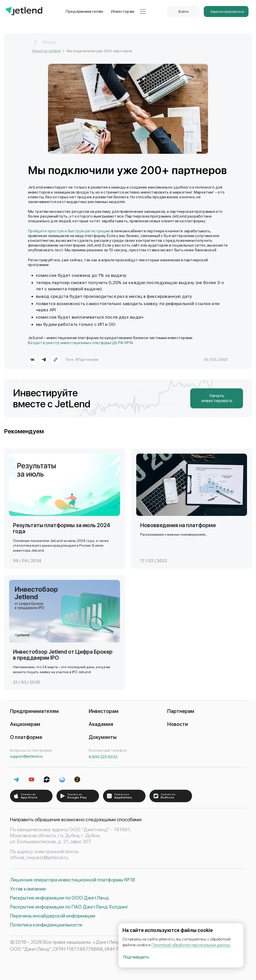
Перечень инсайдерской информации (53, 916)
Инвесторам (123, 11)
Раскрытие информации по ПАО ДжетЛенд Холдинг (69, 907)
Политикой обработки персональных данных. (191, 945)
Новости (178, 724)
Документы (103, 737)
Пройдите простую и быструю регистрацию (69, 231)
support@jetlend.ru (26, 756)
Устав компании (28, 889)
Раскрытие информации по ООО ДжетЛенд (59, 898)
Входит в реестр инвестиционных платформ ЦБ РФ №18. (81, 343)
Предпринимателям (84, 11)
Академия (101, 724)
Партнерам (181, 711)
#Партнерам (87, 360)
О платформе (26, 737)
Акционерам (25, 724)
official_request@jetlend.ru (39, 857)
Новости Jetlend (46, 51)
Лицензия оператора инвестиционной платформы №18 (72, 880)
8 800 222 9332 (103, 757)
